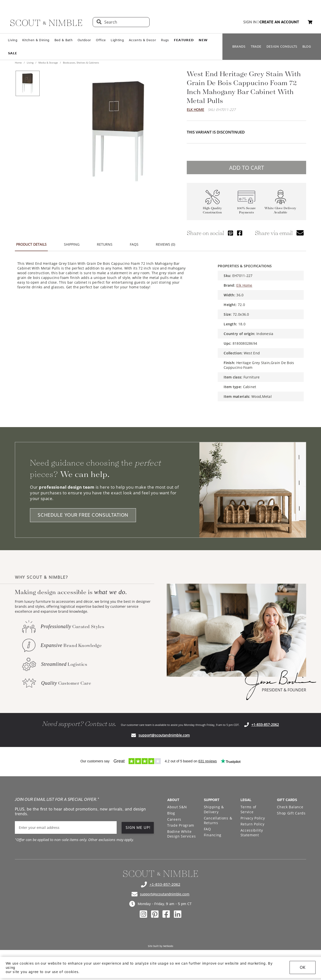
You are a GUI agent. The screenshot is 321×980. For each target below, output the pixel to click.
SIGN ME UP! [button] (138, 828)
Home (19, 63)
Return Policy (253, 824)
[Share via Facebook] (240, 233)
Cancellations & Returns (218, 821)
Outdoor (84, 40)
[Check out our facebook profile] (166, 914)
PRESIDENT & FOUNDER (284, 690)
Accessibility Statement (252, 833)
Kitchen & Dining (36, 40)
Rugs (165, 40)
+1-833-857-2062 (265, 725)
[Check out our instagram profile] (143, 914)
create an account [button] (279, 22)
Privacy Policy (253, 818)
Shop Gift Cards (291, 813)
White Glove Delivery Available (280, 210)
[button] (310, 22)
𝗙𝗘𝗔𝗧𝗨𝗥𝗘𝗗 (184, 40)
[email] (66, 828)
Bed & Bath (64, 40)
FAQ (207, 829)
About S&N (177, 807)
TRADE (256, 47)
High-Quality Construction (212, 210)
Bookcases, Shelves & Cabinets (81, 63)
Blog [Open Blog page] (171, 813)
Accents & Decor (142, 40)
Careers (174, 819)
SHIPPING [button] (72, 244)
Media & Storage (48, 63)
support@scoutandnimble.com (164, 735)
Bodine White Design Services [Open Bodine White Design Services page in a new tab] (182, 834)
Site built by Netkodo (160, 946)
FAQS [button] (134, 244)
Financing (213, 835)
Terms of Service (249, 809)
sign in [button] (250, 22)
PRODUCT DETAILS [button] (31, 244)
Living (13, 40)
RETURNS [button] (105, 244)
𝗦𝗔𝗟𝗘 (13, 53)
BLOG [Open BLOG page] (307, 47)
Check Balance (290, 807)
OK (303, 967)
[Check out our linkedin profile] (178, 914)
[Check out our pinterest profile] (155, 914)
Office (101, 40)
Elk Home (195, 110)
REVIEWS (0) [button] (165, 244)
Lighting (117, 40)
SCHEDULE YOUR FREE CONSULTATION (83, 515)
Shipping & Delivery (214, 809)
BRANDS (239, 47)
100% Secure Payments (246, 210)
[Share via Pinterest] (230, 233)
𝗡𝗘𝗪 (203, 40)
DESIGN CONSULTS (282, 47)
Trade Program (181, 825)
